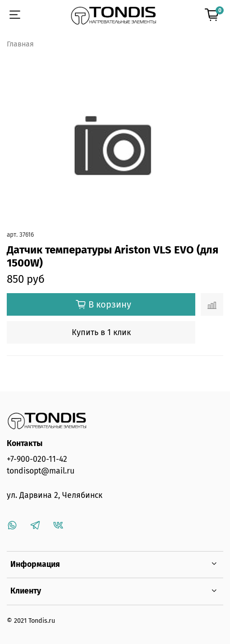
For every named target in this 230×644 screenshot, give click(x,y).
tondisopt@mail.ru (41, 471)
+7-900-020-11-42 (37, 459)
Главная (20, 44)
